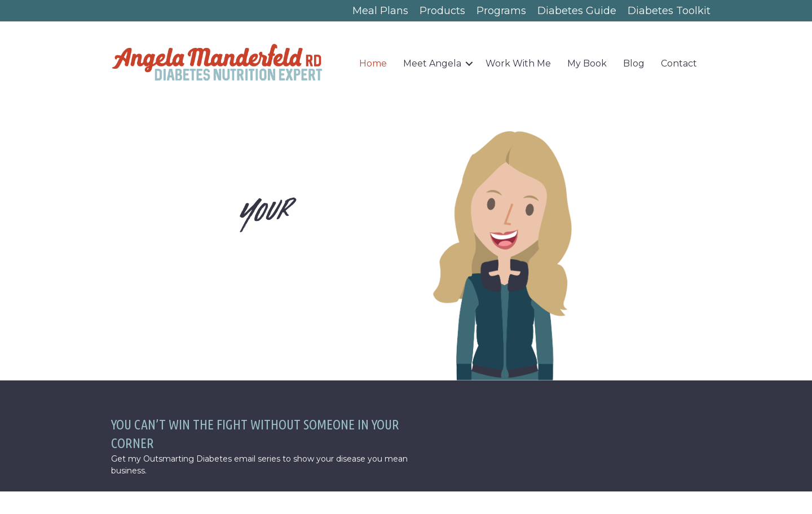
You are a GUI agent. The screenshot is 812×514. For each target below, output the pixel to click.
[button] (469, 64)
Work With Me (518, 63)
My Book (587, 63)
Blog (634, 63)
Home (373, 63)
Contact (679, 63)
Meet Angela (432, 63)
